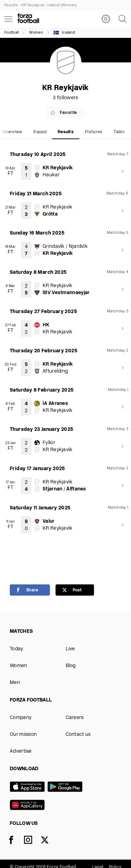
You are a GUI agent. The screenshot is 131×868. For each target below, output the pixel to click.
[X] (49, 841)
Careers (75, 718)
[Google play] (66, 787)
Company (21, 718)
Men (15, 683)
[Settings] (106, 19)
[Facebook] (15, 841)
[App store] (29, 787)
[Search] (123, 19)
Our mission (23, 735)
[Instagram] (32, 841)
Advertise (21, 751)
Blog (71, 666)
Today (17, 649)
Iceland (64, 33)
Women (36, 33)
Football (11, 33)
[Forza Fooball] (28, 19)
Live (70, 649)
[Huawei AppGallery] (29, 806)
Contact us (78, 735)
